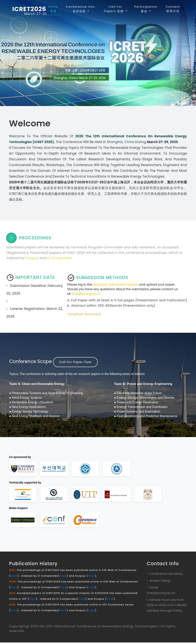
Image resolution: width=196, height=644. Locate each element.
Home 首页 (55, 9)
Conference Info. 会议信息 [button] (81, 9)
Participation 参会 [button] (146, 9)
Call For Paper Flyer (76, 362)
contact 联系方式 (173, 9)
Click (14, 577)
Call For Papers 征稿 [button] (114, 9)
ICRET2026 (29, 9)
